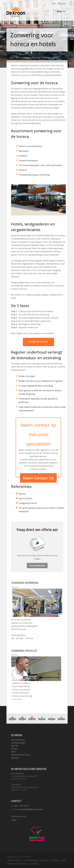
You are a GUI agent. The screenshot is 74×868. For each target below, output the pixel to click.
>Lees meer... (17, 699)
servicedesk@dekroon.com (30, 809)
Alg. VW (15, 746)
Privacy (14, 749)
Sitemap (15, 758)
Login (14, 820)
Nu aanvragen (37, 566)
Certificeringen (18, 743)
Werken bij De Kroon (21, 755)
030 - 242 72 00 (21, 806)
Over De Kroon (18, 740)
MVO (13, 752)
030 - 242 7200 (59, 4)
